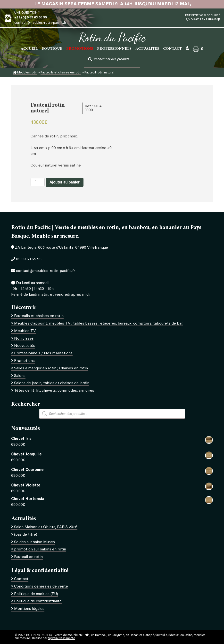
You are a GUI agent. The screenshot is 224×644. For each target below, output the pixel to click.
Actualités (147, 49)
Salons (20, 376)
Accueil (29, 49)
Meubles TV (25, 331)
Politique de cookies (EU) (36, 594)
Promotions (24, 361)
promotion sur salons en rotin (40, 549)
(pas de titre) (26, 535)
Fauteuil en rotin (28, 557)
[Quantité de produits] (38, 182)
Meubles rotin (25, 73)
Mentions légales (29, 609)
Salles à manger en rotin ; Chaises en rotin (51, 368)
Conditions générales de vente (41, 587)
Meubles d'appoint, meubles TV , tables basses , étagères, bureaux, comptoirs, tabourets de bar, (99, 324)
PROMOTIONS (80, 49)
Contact (172, 49)
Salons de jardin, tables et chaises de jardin (52, 383)
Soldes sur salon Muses (34, 542)
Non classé (24, 339)
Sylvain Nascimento (62, 638)
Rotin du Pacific (112, 37)
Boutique (52, 49)
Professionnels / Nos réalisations (43, 353)
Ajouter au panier (65, 182)
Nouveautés (25, 346)
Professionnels (114, 49)
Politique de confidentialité (38, 601)
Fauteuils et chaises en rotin (61, 73)
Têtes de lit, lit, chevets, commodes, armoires (54, 391)
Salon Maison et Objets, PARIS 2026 (46, 527)
